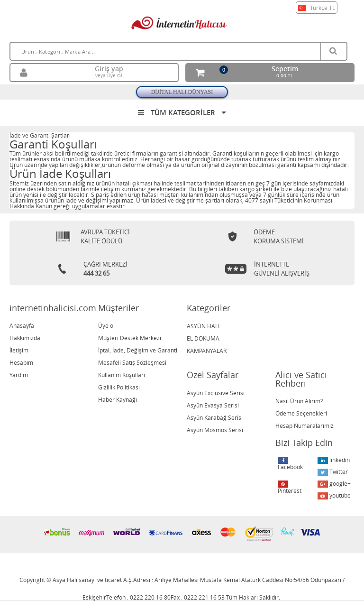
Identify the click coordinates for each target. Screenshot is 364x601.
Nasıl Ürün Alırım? (299, 401)
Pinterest (290, 487)
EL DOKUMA (203, 338)
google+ (334, 484)
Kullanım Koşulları (122, 375)
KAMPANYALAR (207, 351)
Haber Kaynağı (118, 399)
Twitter (333, 472)
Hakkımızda (25, 338)
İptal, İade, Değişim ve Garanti (138, 350)
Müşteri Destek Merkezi (130, 338)
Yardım (19, 375)
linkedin (334, 460)
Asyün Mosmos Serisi (215, 430)
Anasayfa (22, 325)
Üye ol (106, 325)
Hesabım (21, 362)
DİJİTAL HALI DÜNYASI (182, 92)
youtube (334, 495)
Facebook (290, 464)
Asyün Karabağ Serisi (215, 417)
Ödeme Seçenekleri (301, 413)
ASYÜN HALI (203, 326)
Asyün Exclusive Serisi (216, 393)
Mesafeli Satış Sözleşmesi (132, 362)
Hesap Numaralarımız (305, 425)
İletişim (19, 350)
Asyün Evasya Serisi (213, 405)
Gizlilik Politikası (119, 387)
